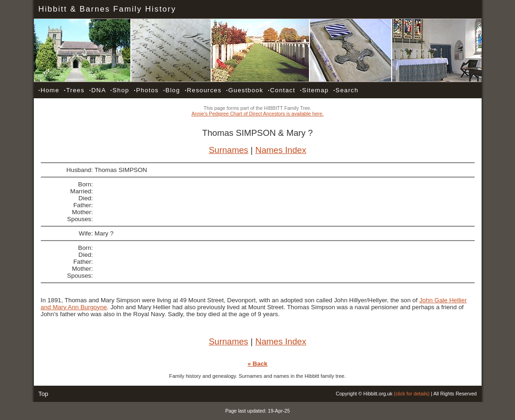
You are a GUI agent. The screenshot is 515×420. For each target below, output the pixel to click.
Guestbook (245, 90)
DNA (97, 90)
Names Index (281, 150)
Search (346, 90)
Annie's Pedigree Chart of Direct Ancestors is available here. (258, 114)
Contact (281, 90)
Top (44, 394)
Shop (120, 90)
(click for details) (412, 394)
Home (49, 90)
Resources (203, 90)
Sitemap (314, 90)
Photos (146, 90)
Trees (74, 90)
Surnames (229, 150)
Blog (172, 90)
